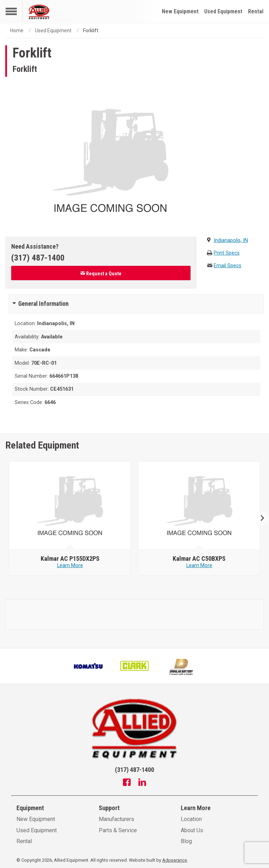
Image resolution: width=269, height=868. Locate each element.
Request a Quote (101, 274)
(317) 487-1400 (38, 258)
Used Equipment (223, 11)
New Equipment (180, 11)
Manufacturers (116, 819)
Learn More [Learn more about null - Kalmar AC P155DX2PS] (70, 566)
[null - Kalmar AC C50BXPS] (199, 506)
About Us (192, 830)
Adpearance (175, 860)
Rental (256, 11)
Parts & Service (118, 830)
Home (17, 31)
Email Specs (227, 266)
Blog (186, 841)
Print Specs (227, 253)
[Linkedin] (142, 783)
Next (259, 519)
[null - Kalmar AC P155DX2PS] (70, 506)
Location (191, 819)
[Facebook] (127, 783)
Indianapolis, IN (231, 240)
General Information (43, 304)
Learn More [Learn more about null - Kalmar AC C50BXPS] (199, 566)
